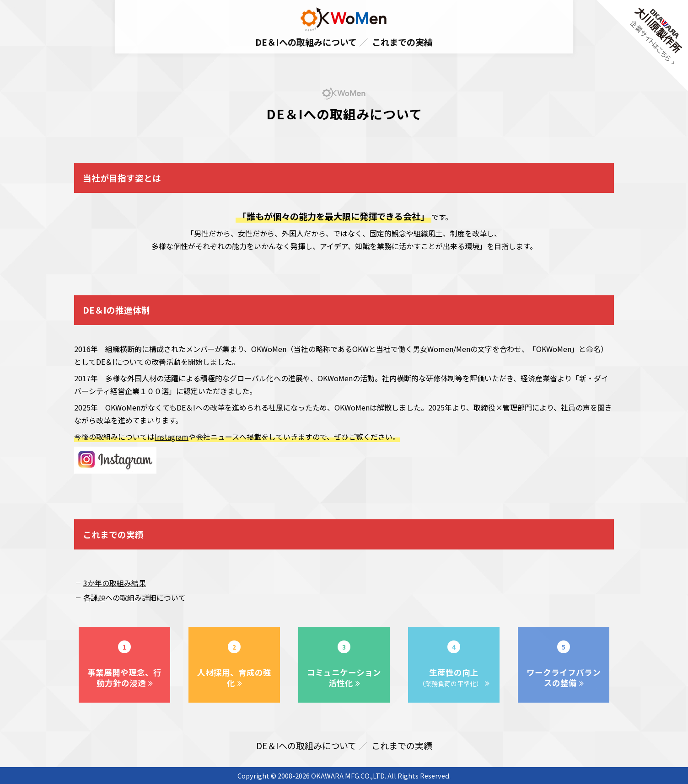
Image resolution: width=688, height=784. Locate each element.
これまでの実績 (402, 42)
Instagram (172, 437)
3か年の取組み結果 (115, 583)
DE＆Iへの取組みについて (306, 42)
